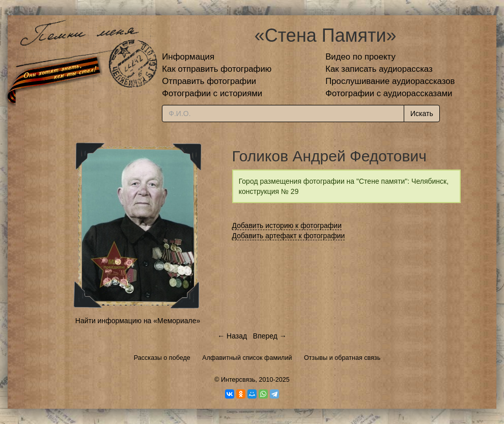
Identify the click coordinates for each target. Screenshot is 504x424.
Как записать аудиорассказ (379, 69)
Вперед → (270, 336)
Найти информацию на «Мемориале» (138, 321)
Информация (188, 57)
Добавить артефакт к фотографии (289, 236)
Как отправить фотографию (217, 69)
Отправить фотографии (209, 81)
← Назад (232, 336)
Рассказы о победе (162, 358)
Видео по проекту (360, 57)
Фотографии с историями (212, 93)
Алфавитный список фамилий (247, 358)
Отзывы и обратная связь (342, 358)
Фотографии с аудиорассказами (389, 93)
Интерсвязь (238, 380)
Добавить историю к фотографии (287, 225)
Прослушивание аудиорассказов (390, 81)
